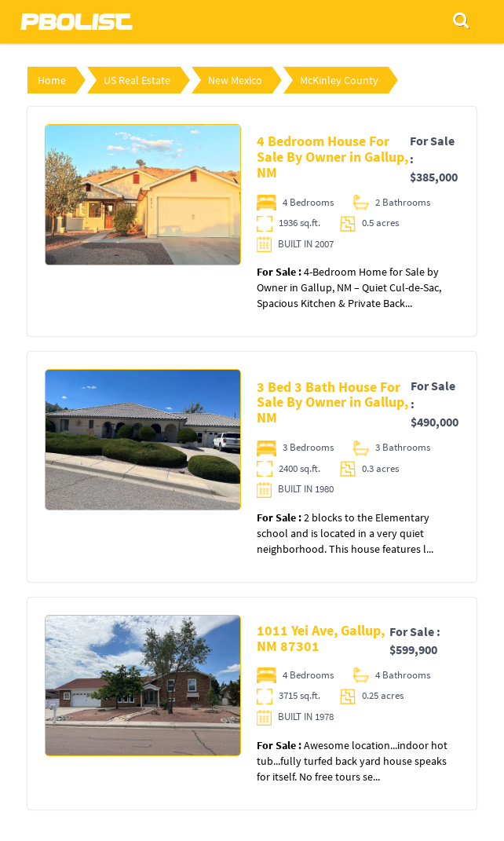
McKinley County (339, 80)
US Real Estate (137, 80)
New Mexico (235, 80)
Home (52, 80)
